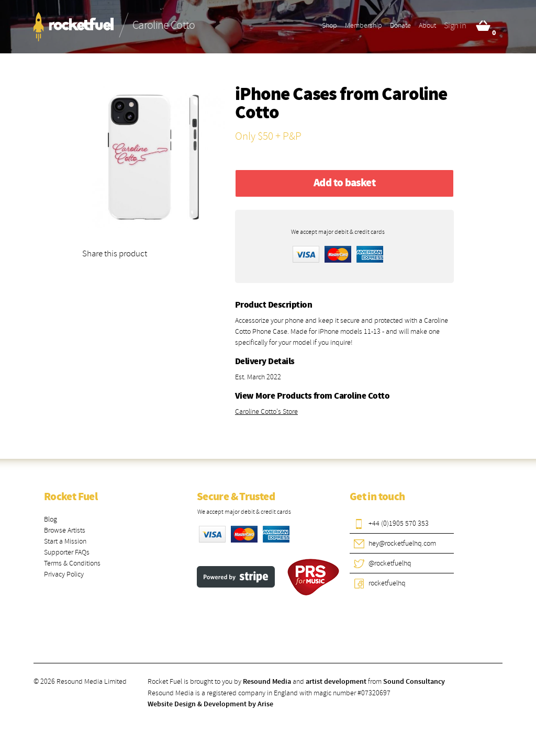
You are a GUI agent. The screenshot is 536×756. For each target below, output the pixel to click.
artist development (336, 682)
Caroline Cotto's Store (266, 411)
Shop (330, 25)
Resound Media (267, 682)
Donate (400, 25)
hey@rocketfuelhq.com (402, 543)
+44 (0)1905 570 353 (399, 523)
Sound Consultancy (414, 682)
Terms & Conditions (72, 563)
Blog (51, 519)
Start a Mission (65, 541)
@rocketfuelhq (390, 563)
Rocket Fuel (71, 497)
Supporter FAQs (67, 552)
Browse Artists (65, 530)
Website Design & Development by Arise (210, 704)
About (427, 25)
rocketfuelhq (387, 583)
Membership (364, 25)
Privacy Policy (64, 574)
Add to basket (344, 183)
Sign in (455, 25)
